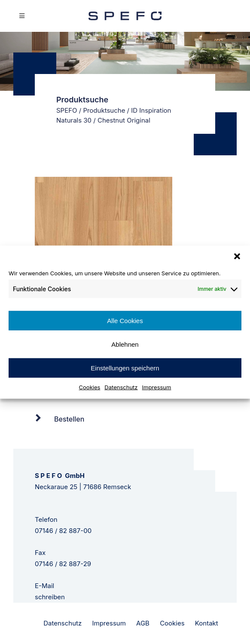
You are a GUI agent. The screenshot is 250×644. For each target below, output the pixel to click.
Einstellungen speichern (125, 368)
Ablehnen (125, 344)
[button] (237, 256)
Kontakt (207, 623)
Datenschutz (121, 387)
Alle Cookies (125, 320)
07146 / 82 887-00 (63, 531)
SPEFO (67, 110)
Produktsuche (104, 110)
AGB (143, 623)
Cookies (90, 387)
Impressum (157, 387)
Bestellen (69, 419)
